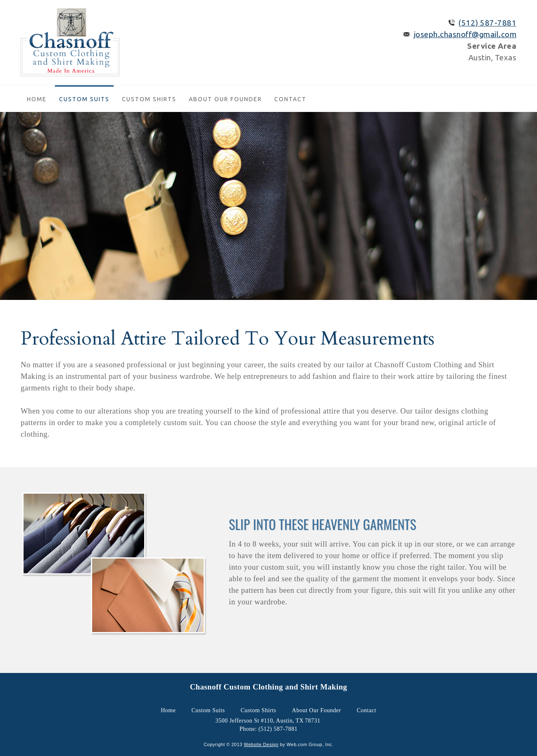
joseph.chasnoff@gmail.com (465, 34)
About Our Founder (225, 99)
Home (37, 99)
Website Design (261, 744)
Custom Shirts (149, 99)
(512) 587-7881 (487, 23)
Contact (290, 99)
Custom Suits (84, 99)
